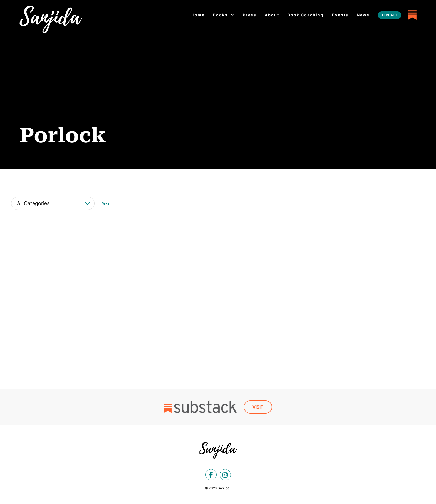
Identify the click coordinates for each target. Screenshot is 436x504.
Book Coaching (306, 15)
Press (250, 15)
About (272, 15)
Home (198, 15)
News (363, 15)
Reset (107, 203)
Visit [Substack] (258, 407)
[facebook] (211, 475)
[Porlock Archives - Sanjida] (51, 19)
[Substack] (412, 15)
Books (220, 15)
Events (340, 15)
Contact (390, 15)
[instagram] (225, 475)
